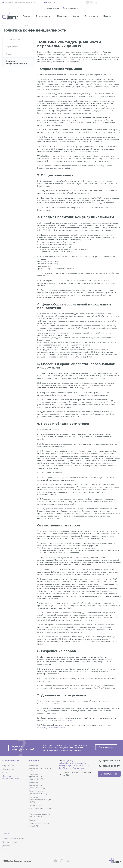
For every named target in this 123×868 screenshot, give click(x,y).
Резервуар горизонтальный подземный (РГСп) (36, 777)
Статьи (5, 773)
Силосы (32, 820)
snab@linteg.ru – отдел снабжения (74, 766)
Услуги (6, 833)
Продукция (34, 760)
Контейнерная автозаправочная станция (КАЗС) (40, 808)
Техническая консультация (14, 839)
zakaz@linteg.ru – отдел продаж (73, 763)
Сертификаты (8, 769)
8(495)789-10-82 (54, 8)
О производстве (11, 760)
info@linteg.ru (53, 2)
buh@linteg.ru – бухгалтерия (72, 768)
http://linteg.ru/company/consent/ (51, 728)
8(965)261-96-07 (72, 8)
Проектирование (10, 842)
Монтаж (6, 849)
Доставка (6, 846)
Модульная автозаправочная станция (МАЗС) (40, 800)
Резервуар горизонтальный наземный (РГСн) (40, 768)
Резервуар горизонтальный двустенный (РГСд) (37, 785)
